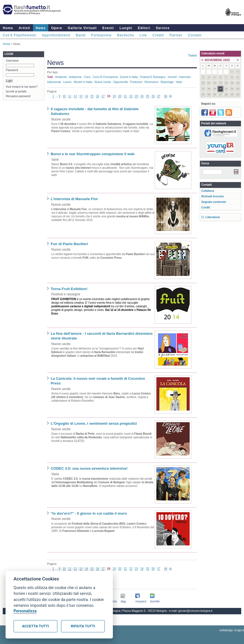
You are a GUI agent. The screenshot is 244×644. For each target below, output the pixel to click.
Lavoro (68, 82)
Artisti (24, 28)
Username (12, 61)
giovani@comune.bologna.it (195, 611)
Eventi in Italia (129, 77)
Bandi (81, 35)
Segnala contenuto (214, 202)
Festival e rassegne (153, 77)
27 (159, 96)
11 (70, 96)
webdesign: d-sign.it (232, 630)
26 (153, 96)
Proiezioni (136, 82)
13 (81, 96)
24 (142, 96)
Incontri (172, 77)
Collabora (208, 191)
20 (120, 96)
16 (97, 96)
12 (75, 96)
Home (8, 28)
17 (103, 96)
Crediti (158, 35)
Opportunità (120, 82)
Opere (57, 28)
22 (131, 96)
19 (114, 96)
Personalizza (25, 611)
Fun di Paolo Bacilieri (69, 244)
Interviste (185, 77)
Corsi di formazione (105, 77)
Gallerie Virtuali (82, 28)
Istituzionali (54, 82)
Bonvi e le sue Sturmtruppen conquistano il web (93, 154)
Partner (176, 35)
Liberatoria (213, 217)
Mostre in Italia (83, 82)
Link (143, 35)
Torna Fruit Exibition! (69, 289)
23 (136, 96)
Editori (144, 28)
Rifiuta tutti (83, 626)
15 (92, 96)
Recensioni (151, 82)
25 (148, 96)
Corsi (87, 77)
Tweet (192, 56)
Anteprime (75, 77)
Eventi (108, 28)
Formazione (101, 35)
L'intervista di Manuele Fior (74, 199)
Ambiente (61, 77)
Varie (179, 82)
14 (86, 96)
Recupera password (18, 96)
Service (163, 28)
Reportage (167, 82)
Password (12, 70)
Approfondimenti (56, 35)
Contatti (195, 35)
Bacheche (125, 35)
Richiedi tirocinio (213, 196)
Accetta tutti (35, 626)
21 (125, 96)
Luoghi (126, 28)
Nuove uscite (103, 82)
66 (166, 96)
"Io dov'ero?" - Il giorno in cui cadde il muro (89, 513)
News (41, 28)
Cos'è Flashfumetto (20, 35)
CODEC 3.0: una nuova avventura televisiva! (89, 468)
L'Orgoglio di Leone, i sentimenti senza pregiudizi (94, 423)
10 (64, 96)
